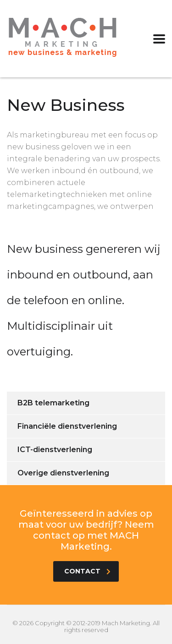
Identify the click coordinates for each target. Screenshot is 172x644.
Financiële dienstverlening (67, 426)
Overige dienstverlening (63, 473)
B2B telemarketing (53, 403)
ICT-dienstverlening (55, 450)
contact (87, 571)
